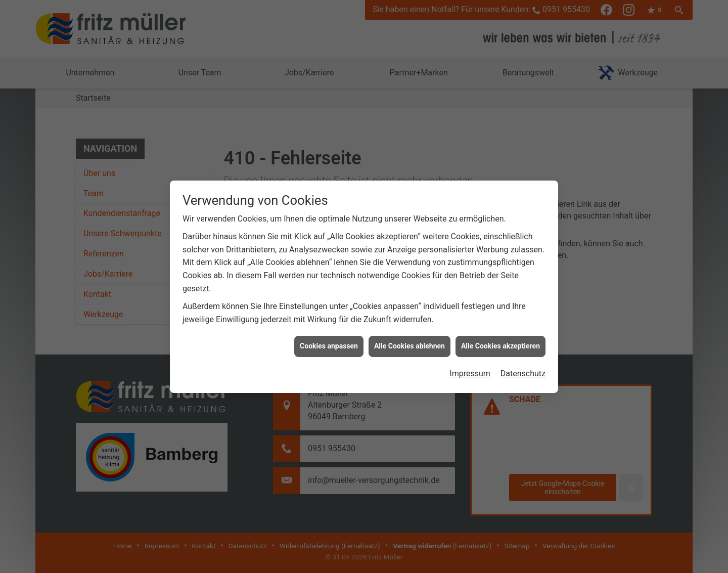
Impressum (470, 371)
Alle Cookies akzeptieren (500, 343)
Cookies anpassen (329, 343)
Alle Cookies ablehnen (409, 343)
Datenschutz (523, 371)
